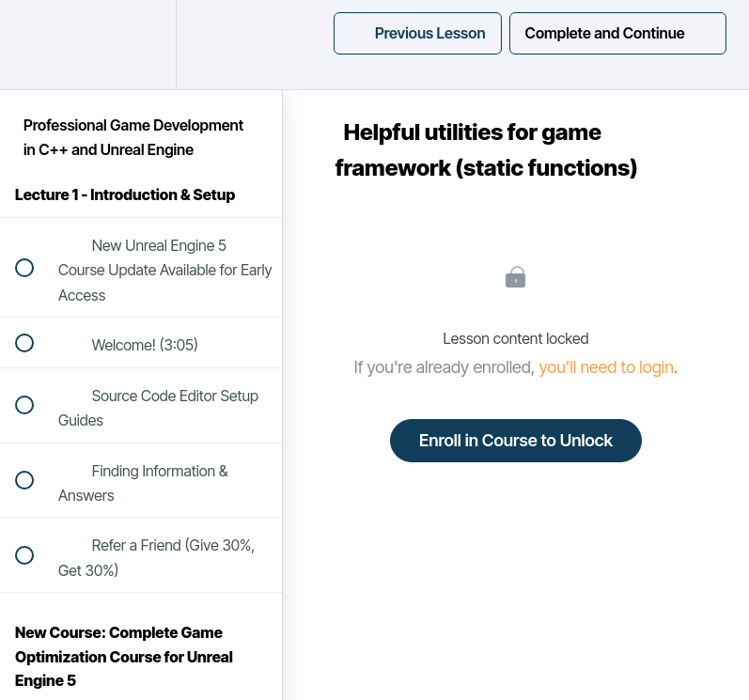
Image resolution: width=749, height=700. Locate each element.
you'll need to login (607, 367)
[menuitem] (141, 45)
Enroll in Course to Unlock (516, 440)
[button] (35, 45)
